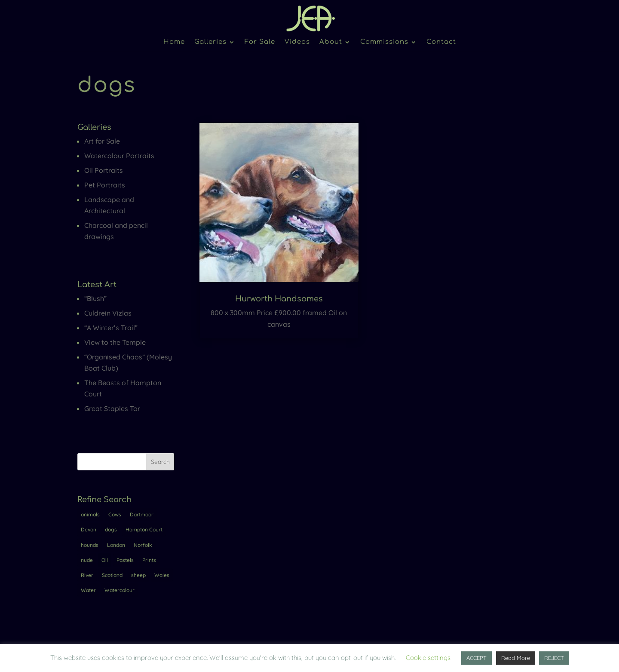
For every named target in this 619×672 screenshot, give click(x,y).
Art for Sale (102, 141)
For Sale (260, 42)
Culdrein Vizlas (108, 313)
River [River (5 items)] (87, 575)
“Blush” (95, 298)
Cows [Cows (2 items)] (115, 514)
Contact (441, 42)
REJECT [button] (554, 658)
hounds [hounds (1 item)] (90, 545)
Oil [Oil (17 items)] (105, 560)
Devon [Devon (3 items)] (89, 529)
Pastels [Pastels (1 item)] (125, 560)
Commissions (384, 42)
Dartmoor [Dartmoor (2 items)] (142, 514)
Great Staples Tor (112, 408)
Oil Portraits (104, 170)
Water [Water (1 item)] (88, 590)
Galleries (210, 42)
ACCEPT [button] (477, 658)
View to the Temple (115, 342)
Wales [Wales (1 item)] (162, 575)
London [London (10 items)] (116, 545)
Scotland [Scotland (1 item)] (112, 575)
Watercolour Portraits (119, 156)
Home (174, 42)
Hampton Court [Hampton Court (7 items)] (144, 529)
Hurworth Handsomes (279, 299)
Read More (516, 658)
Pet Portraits (105, 185)
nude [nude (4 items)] (87, 560)
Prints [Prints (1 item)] (149, 560)
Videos (297, 42)
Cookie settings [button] (428, 658)
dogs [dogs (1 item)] (111, 529)
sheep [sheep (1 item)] (138, 575)
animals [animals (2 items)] (90, 514)
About (331, 42)
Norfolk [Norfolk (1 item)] (143, 545)
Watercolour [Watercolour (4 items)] (120, 590)
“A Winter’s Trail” (111, 328)
